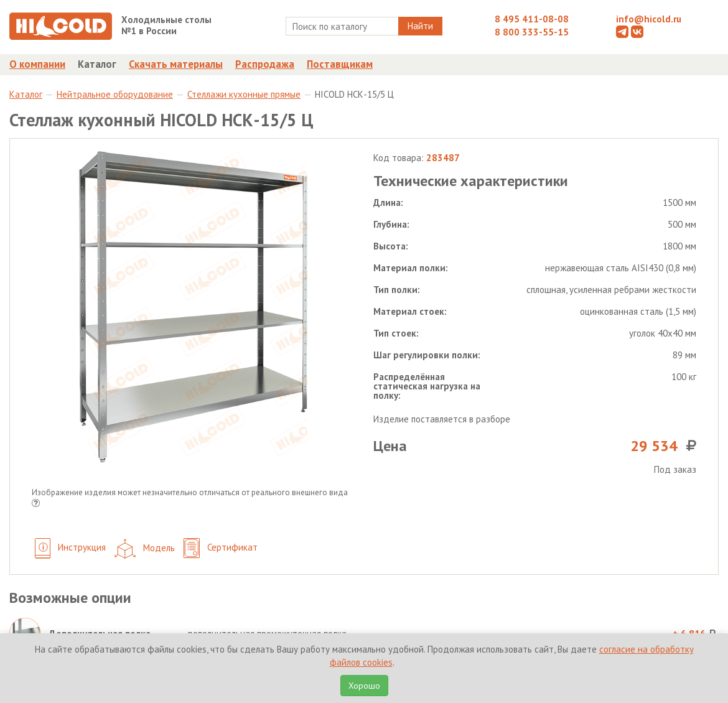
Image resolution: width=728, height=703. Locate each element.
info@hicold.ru (649, 19)
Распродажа (265, 64)
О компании (37, 64)
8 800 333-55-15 (532, 32)
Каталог (97, 64)
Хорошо (364, 686)
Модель (145, 549)
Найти (420, 26)
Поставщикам (340, 64)
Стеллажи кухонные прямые (244, 94)
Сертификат (221, 548)
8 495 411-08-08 (532, 19)
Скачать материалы (176, 64)
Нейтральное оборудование (115, 94)
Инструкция (70, 548)
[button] (36, 504)
